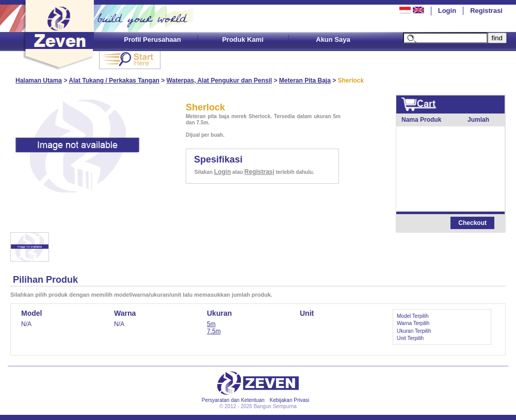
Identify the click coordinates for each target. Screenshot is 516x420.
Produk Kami (243, 39)
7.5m (214, 331)
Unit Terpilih (410, 338)
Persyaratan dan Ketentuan (233, 400)
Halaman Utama (39, 80)
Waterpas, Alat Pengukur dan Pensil (220, 80)
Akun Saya (333, 39)
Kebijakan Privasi (290, 400)
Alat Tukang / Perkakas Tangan (114, 80)
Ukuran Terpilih (414, 331)
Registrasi (486, 11)
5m (211, 324)
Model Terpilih (413, 316)
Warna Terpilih (413, 323)
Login (447, 11)
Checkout (472, 223)
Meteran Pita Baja (305, 80)
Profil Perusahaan (152, 39)
